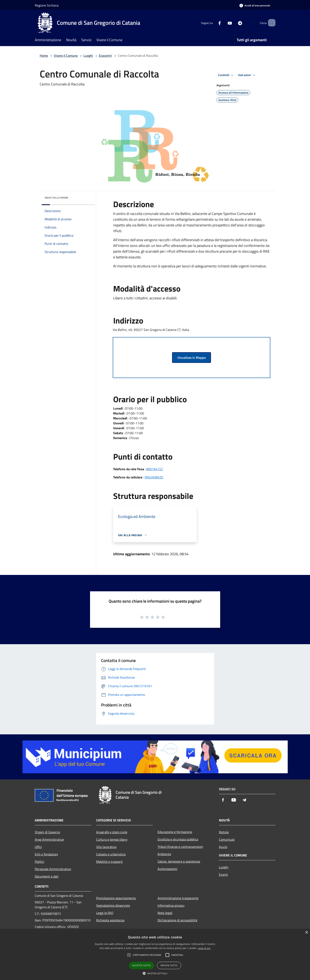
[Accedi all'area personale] (255, 5)
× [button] (306, 933)
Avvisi (223, 847)
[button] (155, 973)
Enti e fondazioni (46, 854)
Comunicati (227, 839)
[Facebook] (214, 23)
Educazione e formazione (175, 832)
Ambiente (164, 854)
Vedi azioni (247, 75)
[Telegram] (234, 23)
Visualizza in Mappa (192, 358)
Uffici (38, 847)
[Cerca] (271, 23)
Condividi (226, 75)
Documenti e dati (47, 876)
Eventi (223, 874)
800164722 (155, 469)
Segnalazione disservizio (113, 905)
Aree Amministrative (49, 839)
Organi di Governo (47, 832)
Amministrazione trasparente (178, 898)
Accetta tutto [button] (141, 965)
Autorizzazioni (167, 869)
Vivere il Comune (66, 56)
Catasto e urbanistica (111, 854)
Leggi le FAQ (105, 913)
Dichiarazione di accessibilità (177, 920)
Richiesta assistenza (110, 920)
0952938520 (154, 477)
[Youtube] (224, 23)
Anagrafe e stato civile (112, 832)
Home (44, 56)
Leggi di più (204, 948)
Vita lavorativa (106, 847)
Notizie (224, 832)
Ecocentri (105, 56)
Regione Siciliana (47, 5)
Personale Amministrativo (53, 869)
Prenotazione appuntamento (116, 898)
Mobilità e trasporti (109, 862)
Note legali (165, 913)
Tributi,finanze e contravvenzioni (180, 847)
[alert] (155, 954)
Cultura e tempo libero (112, 839)
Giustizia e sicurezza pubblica (178, 839)
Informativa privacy (171, 905)
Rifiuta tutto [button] (169, 965)
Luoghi (88, 56)
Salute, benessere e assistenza (179, 861)
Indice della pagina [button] (56, 198)
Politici (39, 862)
